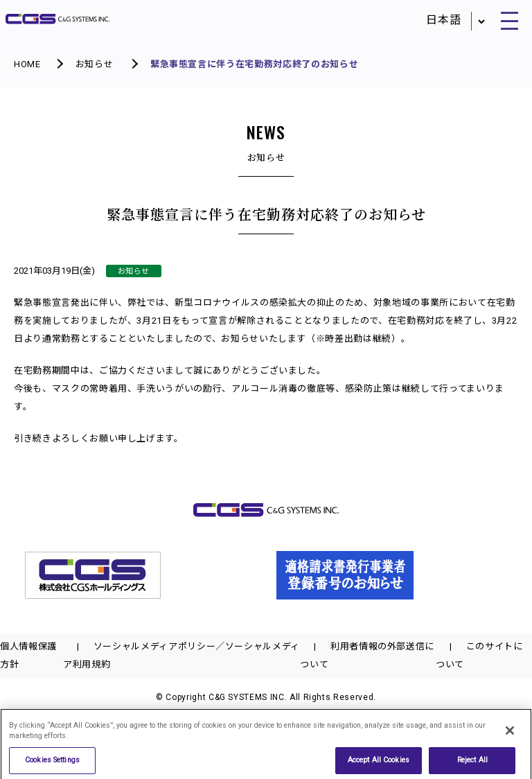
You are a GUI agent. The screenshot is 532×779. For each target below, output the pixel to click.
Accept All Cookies (379, 763)
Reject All (472, 763)
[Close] (510, 734)
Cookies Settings (52, 763)
